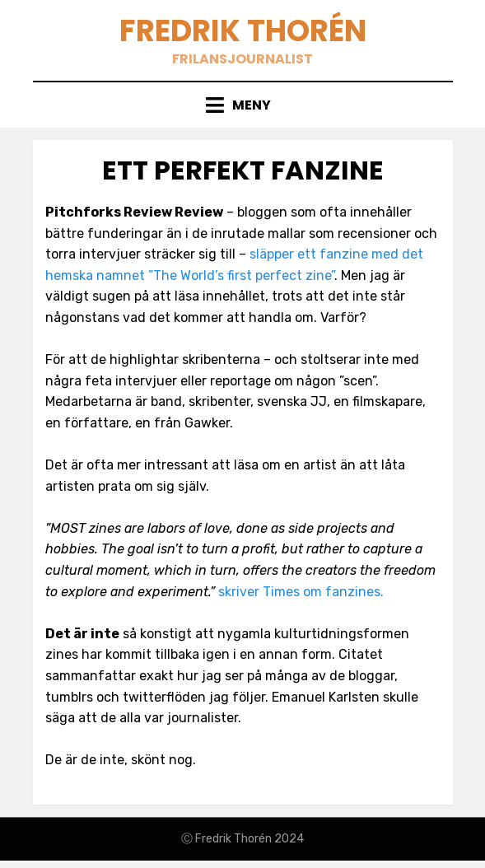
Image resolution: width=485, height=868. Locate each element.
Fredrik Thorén (243, 31)
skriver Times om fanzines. (301, 592)
